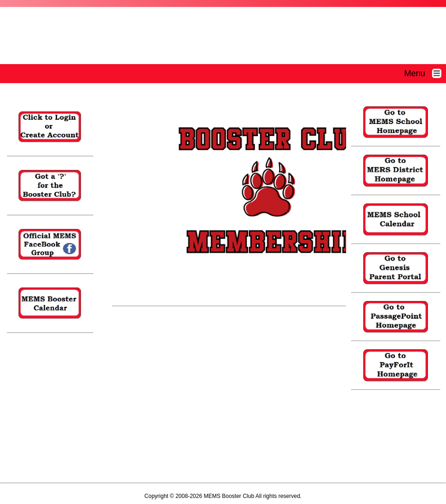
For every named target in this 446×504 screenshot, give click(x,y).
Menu (425, 73)
